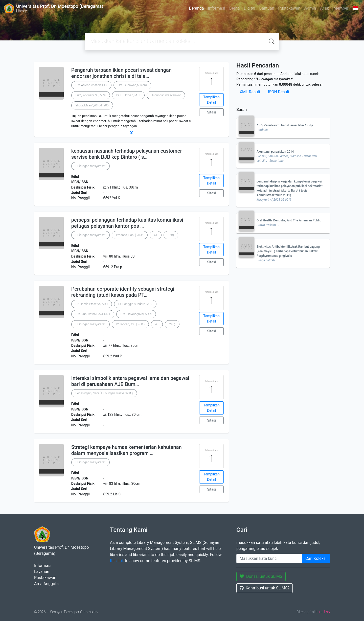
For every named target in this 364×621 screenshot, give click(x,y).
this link (117, 561)
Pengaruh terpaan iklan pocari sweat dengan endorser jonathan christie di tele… (121, 73)
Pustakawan (289, 8)
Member (341, 8)
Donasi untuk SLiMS (261, 576)
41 (156, 235)
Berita (235, 8)
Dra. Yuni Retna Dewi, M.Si (93, 314)
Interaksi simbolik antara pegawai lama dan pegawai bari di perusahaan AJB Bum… (130, 381)
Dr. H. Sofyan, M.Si (128, 95)
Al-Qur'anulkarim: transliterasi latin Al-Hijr (285, 125)
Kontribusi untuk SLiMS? (265, 588)
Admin (310, 8)
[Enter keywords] (269, 559)
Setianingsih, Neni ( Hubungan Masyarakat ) (104, 393)
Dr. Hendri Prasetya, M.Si (92, 304)
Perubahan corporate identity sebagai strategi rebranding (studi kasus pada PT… (123, 292)
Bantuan (267, 8)
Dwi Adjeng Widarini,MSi (92, 85)
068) (171, 235)
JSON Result (278, 92)
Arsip (325, 8)
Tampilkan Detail (211, 100)
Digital (249, 8)
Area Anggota (46, 584)
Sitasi (211, 112)
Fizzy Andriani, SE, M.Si (91, 95)
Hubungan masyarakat (166, 95)
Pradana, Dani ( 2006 (130, 235)
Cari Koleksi (316, 558)
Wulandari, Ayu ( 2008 (130, 324)
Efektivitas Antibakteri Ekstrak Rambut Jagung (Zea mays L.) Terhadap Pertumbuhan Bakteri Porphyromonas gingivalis (288, 251)
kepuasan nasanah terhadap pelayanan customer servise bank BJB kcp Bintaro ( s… (127, 154)
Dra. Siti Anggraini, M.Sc (136, 314)
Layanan (42, 572)
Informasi (217, 8)
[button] (131, 133)
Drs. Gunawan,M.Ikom (132, 85)
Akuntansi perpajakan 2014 (275, 152)
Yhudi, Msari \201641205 (92, 105)
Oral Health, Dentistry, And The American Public (289, 220)
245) (172, 324)
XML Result (250, 92)
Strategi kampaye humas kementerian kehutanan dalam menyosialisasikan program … (127, 450)
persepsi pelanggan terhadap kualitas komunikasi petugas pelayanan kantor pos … (127, 223)
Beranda (197, 8)
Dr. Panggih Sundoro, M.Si (135, 304)
